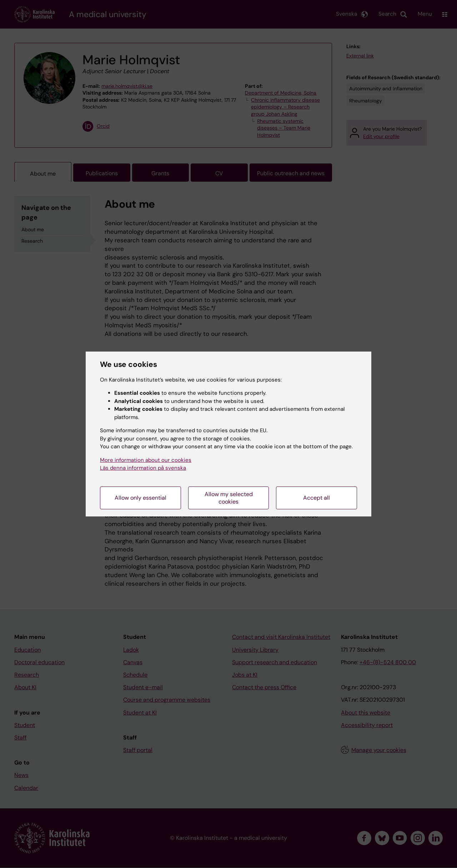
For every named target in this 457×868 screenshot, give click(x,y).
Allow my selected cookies (229, 498)
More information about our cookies (146, 460)
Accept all (317, 498)
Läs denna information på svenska (143, 468)
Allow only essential (140, 498)
